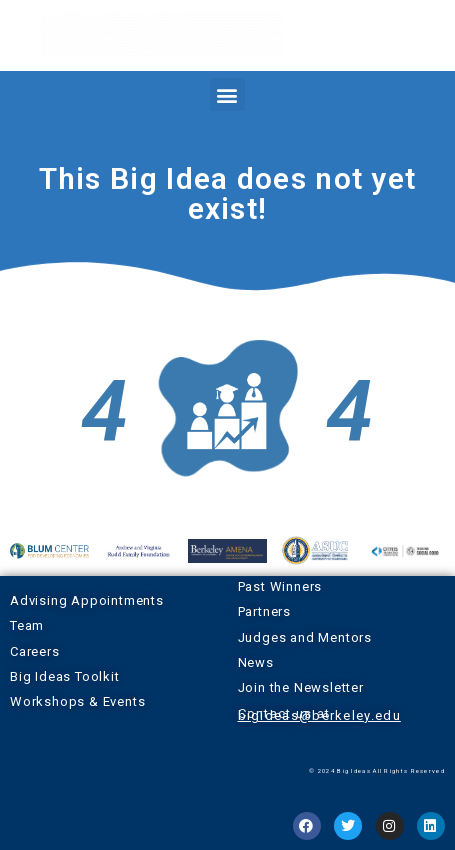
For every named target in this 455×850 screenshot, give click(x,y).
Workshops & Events (77, 701)
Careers (35, 651)
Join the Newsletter (301, 687)
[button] (227, 94)
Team (27, 625)
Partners (264, 611)
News (256, 662)
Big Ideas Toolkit (65, 676)
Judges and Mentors (305, 637)
